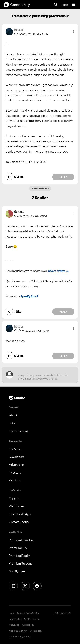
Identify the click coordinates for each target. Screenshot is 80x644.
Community (17, 5)
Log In (65, 5)
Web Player (16, 506)
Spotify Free (17, 571)
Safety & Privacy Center (28, 613)
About (13, 415)
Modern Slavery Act (18, 631)
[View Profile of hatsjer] (19, 30)
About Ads (14, 625)
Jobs (12, 423)
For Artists (16, 449)
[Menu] (74, 5)
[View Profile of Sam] (21, 212)
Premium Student (20, 563)
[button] (74, 32)
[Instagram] (13, 586)
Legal (12, 613)
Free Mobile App (20, 514)
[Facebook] (37, 586)
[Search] (56, 5)
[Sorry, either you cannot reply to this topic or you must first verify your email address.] (43, 375)
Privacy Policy (15, 619)
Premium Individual (21, 540)
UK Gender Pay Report (19, 637)
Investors (15, 472)
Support (14, 498)
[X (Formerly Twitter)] (25, 586)
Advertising (16, 465)
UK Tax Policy (36, 631)
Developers (17, 457)
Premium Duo (18, 548)
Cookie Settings (32, 619)
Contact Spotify (19, 522)
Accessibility (28, 625)
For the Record (18, 431)
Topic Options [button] (39, 189)
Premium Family (19, 556)
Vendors (14, 480)
